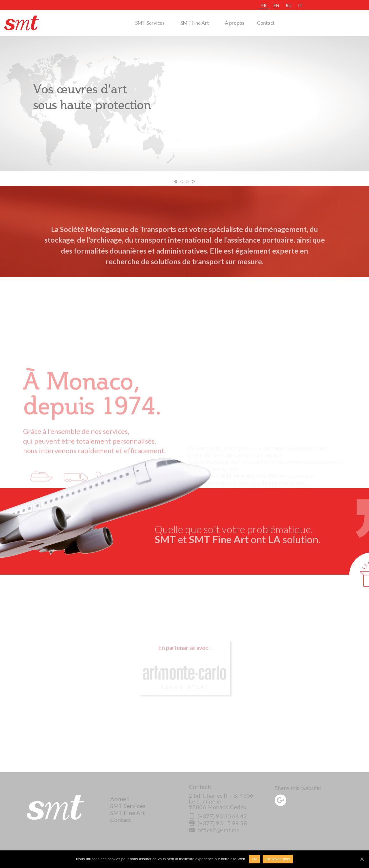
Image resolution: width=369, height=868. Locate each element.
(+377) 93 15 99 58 (218, 823)
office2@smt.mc (214, 830)
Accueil (120, 799)
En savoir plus (278, 859)
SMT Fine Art (195, 23)
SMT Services (150, 23)
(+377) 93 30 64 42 (218, 816)
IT (300, 5)
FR (264, 5)
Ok (254, 859)
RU (289, 5)
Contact (266, 23)
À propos (235, 23)
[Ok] (362, 859)
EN (276, 5)
